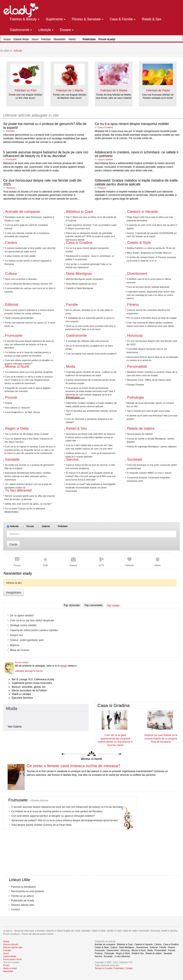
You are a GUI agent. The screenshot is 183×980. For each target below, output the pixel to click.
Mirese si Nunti (17, 367)
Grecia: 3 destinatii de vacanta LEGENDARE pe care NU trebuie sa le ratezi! (152, 235)
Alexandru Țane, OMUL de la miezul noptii (149, 380)
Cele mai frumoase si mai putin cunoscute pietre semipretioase (152, 467)
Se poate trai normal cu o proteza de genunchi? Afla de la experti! (29, 467)
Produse (102, 188)
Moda (71, 367)
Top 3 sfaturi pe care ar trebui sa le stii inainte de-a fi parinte (91, 219)
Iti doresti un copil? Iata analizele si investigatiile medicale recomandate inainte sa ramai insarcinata (91, 487)
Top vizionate (72, 605)
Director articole (11, 944)
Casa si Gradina (105, 127)
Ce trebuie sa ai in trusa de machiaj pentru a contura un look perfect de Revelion (28, 354)
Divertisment (137, 274)
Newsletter (60, 39)
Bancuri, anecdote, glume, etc (29, 687)
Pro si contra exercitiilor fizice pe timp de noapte (152, 318)
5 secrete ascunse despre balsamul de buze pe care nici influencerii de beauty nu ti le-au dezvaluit (46, 154)
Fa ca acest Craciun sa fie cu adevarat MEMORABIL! (25, 510)
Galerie (46, 526)
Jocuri (35, 39)
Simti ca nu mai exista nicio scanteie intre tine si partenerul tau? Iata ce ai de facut (90, 328)
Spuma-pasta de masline (140, 434)
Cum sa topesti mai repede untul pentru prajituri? (91, 354)
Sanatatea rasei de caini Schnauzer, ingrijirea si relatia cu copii (29, 219)
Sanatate (10, 131)
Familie (72, 305)
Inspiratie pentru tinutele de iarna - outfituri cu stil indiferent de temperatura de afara (91, 374)
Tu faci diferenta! (19, 490)
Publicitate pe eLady (23, 901)
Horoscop (11, 188)
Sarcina (72, 459)
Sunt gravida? (18, 616)
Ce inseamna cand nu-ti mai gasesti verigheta (29, 372)
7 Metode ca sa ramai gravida (27, 620)
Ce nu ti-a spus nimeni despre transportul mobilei (132, 124)
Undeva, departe (19, 645)
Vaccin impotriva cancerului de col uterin (33, 635)
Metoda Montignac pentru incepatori (85, 279)
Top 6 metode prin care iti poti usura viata (148, 411)
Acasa (7, 39)
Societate (135, 459)
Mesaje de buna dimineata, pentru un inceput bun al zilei (150, 405)
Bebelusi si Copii (79, 212)
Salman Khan (18, 640)
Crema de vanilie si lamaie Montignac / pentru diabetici (151, 440)
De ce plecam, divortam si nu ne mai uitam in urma (89, 312)
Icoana (8, 403)
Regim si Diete (17, 428)
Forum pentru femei (12, 959)
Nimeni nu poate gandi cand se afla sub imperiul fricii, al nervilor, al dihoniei (30, 498)
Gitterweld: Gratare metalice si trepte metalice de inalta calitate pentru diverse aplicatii (136, 182)
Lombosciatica (18, 630)
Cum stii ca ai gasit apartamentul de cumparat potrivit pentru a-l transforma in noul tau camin (115, 740)
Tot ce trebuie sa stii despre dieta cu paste (27, 434)
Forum (30, 526)
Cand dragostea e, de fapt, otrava (22, 412)
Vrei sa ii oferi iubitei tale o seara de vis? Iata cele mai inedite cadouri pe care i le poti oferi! (89, 447)
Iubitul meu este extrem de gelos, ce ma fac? (28, 504)
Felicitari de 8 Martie (114, 90)
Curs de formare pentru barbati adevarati (148, 287)
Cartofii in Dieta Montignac (80, 288)
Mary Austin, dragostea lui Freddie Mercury (149, 253)
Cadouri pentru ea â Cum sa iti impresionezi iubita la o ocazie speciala (90, 455)
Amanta (14, 650)
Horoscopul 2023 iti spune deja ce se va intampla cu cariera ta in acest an (152, 359)
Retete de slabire (141, 428)
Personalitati (137, 367)
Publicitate (119, 968)
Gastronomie (76, 336)
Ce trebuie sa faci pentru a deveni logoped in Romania (28, 262)
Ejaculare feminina (22, 698)
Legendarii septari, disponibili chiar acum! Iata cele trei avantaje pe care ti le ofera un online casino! (151, 295)
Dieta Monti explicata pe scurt (81, 284)
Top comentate (93, 605)
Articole (18, 51)
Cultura (11, 274)
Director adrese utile (22, 905)
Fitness (133, 305)
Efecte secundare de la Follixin (29, 691)
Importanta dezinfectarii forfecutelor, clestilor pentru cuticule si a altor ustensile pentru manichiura (28, 476)
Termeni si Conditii (104, 968)
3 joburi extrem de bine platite (20, 256)
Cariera (11, 243)
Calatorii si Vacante (143, 212)
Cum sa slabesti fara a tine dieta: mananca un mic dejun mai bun (29, 440)
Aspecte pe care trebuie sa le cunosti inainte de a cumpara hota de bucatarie (161, 738)
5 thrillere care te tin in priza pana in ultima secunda (149, 281)
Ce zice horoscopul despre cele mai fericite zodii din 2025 (152, 343)
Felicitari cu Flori (26, 90)
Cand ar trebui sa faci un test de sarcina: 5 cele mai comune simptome (90, 467)
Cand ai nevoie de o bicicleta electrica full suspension (148, 312)
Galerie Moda (21, 39)
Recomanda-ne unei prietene (28, 891)
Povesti (11, 397)
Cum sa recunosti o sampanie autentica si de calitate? (89, 421)
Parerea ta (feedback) (23, 887)
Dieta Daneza (18, 625)
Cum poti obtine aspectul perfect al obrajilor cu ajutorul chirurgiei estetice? (29, 362)
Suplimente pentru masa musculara (32, 683)
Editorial (12, 305)
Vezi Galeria (15, 727)
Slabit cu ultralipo (21, 694)
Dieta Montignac (79, 274)
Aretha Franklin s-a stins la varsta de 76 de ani (151, 248)
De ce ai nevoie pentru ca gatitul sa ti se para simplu (89, 347)
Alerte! (72, 39)
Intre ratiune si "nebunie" (18, 408)
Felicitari (46, 39)
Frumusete (11, 159)
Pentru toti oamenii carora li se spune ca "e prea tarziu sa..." (30, 324)
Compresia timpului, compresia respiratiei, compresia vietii (149, 479)
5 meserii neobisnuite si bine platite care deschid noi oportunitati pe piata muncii (30, 250)
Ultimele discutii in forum (29, 671)
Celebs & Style (139, 243)
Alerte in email (10, 968)
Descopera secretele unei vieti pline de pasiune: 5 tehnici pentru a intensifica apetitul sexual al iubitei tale (91, 437)
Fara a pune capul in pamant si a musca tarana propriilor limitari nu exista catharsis (29, 312)
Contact (15, 909)
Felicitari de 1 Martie (70, 90)
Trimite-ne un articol (22, 896)
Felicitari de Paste (158, 90)
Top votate (113, 605)
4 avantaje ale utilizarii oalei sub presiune (87, 341)
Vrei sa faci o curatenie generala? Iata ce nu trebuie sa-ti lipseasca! (89, 266)
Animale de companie (22, 212)
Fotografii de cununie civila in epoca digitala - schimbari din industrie (28, 390)
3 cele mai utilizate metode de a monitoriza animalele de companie (27, 235)
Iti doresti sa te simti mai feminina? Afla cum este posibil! (152, 417)
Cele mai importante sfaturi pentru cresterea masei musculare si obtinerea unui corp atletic (150, 324)
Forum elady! (22, 662)
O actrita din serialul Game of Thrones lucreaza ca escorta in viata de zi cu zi (151, 259)
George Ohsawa (135, 385)
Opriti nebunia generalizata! (19, 318)
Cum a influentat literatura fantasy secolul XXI (29, 284)
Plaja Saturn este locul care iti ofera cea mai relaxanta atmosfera (150, 219)
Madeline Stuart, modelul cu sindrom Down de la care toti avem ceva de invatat (152, 374)
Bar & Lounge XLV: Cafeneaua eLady (33, 679)
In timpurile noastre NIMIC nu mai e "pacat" (149, 473)
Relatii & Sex (76, 428)
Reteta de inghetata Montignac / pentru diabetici (152, 447)
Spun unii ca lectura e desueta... (22, 279)
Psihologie (135, 397)
